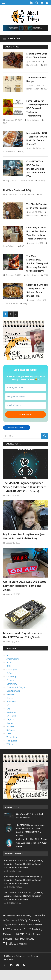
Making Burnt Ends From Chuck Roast (36, 57)
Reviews (10, 736)
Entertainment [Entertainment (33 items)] (26, 934)
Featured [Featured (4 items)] (39, 934)
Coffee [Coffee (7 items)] (6, 930)
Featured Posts (13, 453)
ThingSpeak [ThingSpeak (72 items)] (11, 953)
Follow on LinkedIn (17, 437)
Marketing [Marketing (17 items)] (37, 939)
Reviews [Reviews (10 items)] (37, 944)
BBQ (45, 69)
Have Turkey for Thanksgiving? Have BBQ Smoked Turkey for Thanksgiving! (36, 109)
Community (12, 693)
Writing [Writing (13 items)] (23, 953)
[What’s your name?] (26, 397)
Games (10, 708)
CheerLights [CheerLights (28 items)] (39, 925)
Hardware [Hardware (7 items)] (17, 939)
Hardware (11, 711)
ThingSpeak (12, 750)
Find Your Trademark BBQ (18, 191)
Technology (12, 747)
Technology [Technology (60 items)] (27, 948)
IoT (8, 715)
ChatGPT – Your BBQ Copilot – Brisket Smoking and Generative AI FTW (37, 170)
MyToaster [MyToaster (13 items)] (8, 944)
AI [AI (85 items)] (4, 925)
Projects (10, 729)
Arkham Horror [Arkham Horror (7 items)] (13, 925)
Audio (9, 672)
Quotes (10, 733)
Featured (11, 704)
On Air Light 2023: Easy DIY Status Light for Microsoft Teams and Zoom (25, 595)
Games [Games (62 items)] (7, 939)
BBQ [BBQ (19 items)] (29, 925)
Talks (9, 743)
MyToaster (11, 726)
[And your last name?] (26, 406)
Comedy (10, 690)
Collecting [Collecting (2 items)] (13, 930)
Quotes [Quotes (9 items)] (29, 944)
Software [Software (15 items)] (8, 949)
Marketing (11, 722)
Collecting (11, 686)
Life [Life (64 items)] (29, 939)
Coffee (10, 683)
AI (39, 181)
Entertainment (13, 701)
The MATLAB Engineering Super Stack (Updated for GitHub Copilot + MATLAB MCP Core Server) (25, 497)
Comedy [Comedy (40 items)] (23, 930)
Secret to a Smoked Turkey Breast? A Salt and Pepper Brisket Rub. (37, 298)
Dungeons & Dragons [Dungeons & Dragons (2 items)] (10, 935)
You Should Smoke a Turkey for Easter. (37, 209)
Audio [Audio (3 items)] (23, 925)
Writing (10, 754)
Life (8, 718)
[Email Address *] (26, 415)
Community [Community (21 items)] (35, 930)
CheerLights (12, 679)
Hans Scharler (33, 69)
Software (11, 740)
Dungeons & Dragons (17, 697)
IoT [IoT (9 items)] (24, 939)
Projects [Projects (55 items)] (20, 944)
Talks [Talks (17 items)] (16, 948)
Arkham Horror (13, 669)
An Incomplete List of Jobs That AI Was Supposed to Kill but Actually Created (32, 853)
